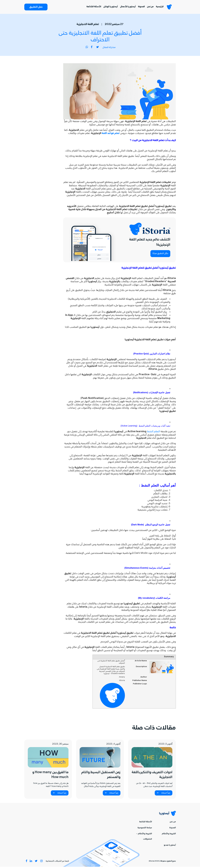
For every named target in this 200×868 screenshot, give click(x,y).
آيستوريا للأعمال (125, 7)
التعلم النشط (154, 433)
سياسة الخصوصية (145, 829)
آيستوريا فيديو (170, 846)
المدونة (139, 7)
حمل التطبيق (36, 8)
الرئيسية (157, 7)
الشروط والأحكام (169, 835)
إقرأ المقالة (164, 794)
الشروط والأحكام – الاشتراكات (144, 838)
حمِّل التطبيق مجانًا (160, 255)
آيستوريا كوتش (108, 7)
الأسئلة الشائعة (91, 7)
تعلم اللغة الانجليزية (88, 26)
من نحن (147, 7)
